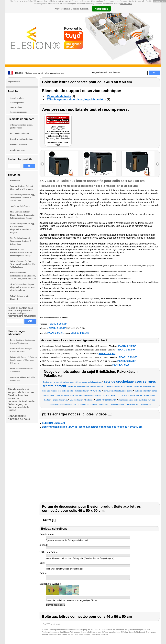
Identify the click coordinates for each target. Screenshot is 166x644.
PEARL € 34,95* (121, 365)
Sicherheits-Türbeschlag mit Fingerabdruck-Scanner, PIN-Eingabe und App (23, 287)
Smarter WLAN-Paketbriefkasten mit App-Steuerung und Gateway (21, 253)
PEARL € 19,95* (126, 350)
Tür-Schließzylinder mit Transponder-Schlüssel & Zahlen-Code (21, 241)
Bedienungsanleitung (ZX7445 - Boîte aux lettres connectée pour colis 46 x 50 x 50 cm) (93, 427)
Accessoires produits (19, 112)
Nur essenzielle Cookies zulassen (72, 9)
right (158, 164)
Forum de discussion (19, 145)
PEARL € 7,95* (107, 353)
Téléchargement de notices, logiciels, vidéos (77, 100)
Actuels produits (17, 98)
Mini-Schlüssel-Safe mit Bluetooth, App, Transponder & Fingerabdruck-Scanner (22, 215)
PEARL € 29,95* (128, 357)
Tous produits (16, 107)
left (42, 164)
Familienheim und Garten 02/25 (58, 144)
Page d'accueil (100, 73)
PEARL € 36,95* (127, 361)
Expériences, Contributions (22, 139)
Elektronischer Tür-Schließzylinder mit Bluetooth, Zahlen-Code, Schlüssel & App (23, 276)
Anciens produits (17, 103)
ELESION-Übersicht (54, 423)
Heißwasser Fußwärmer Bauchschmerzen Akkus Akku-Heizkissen (24, 360)
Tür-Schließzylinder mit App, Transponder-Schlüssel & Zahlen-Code (22, 198)
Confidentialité (17, 416)
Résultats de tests (17, 150)
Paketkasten (15, 180)
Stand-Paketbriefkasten (20, 206)
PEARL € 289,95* (58, 324)
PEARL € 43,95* (127, 346)
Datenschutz (126, 4)
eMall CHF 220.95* (80, 333)
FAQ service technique (20, 133)
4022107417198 (78, 328)
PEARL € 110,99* (57, 328)
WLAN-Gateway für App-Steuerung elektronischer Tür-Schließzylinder (23, 264)
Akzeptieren (101, 9)
